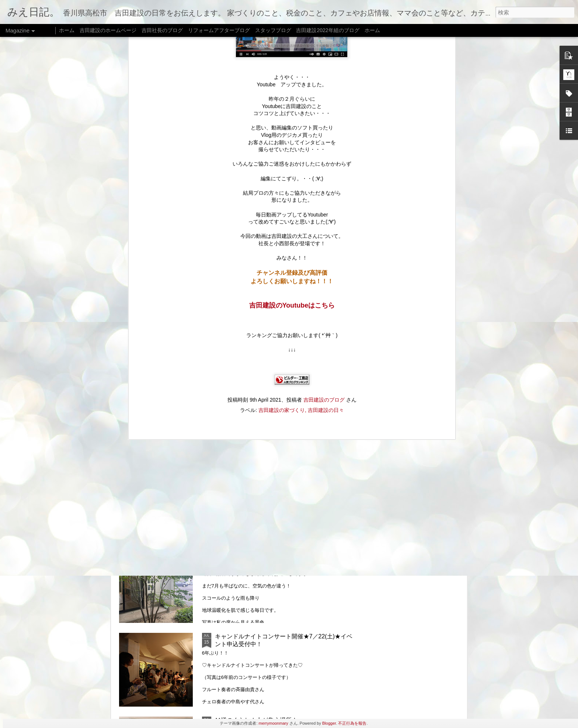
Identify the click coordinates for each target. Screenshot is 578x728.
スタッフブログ (273, 30)
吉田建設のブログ (324, 198)
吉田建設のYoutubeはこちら (292, 104)
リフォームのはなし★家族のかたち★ (265, 553)
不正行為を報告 (352, 723)
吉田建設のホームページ (108, 30)
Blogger (329, 723)
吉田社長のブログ (162, 30)
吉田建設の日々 (326, 209)
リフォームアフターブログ (219, 30)
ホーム (67, 30)
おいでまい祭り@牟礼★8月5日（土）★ (268, 385)
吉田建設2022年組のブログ (328, 30)
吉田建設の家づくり (282, 209)
